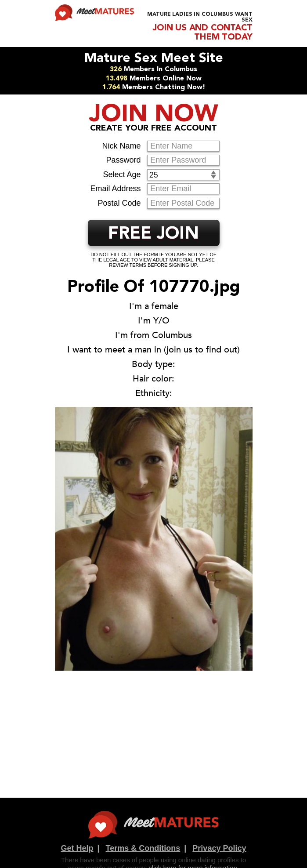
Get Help (77, 848)
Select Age (122, 174)
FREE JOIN (153, 234)
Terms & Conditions (143, 848)
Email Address (115, 189)
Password (123, 160)
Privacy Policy (219, 848)
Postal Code (119, 203)
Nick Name (121, 146)
